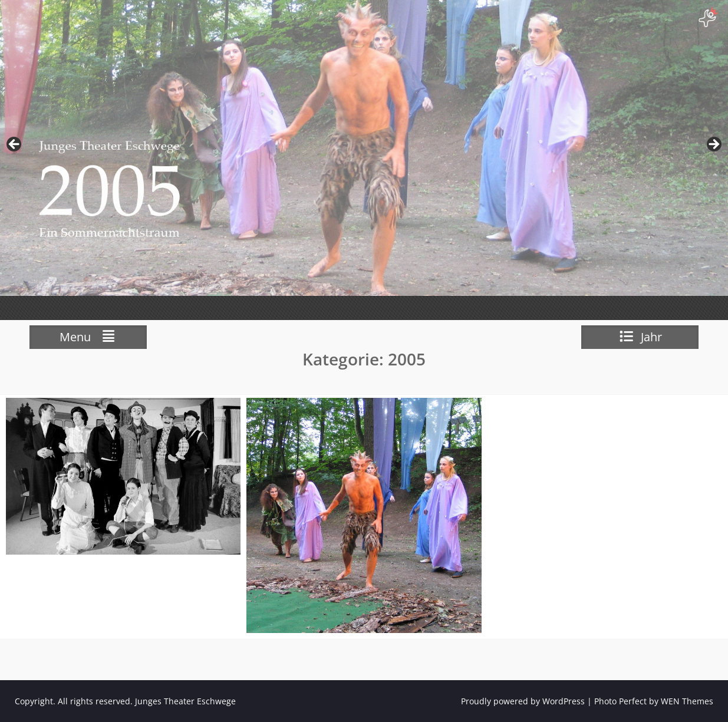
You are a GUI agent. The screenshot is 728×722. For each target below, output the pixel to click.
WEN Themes (687, 701)
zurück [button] (15, 145)
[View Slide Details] (364, 148)
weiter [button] (713, 145)
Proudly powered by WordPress (523, 701)
